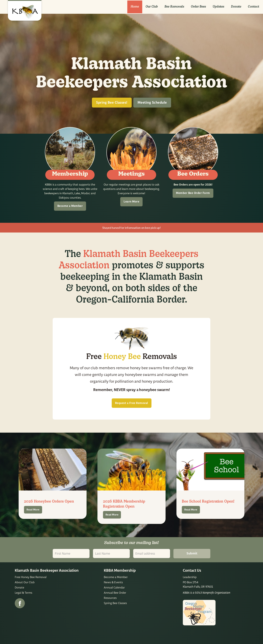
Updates (218, 7)
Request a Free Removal (132, 403)
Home (135, 7)
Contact (254, 7)
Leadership (190, 577)
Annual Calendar (114, 587)
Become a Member (70, 206)
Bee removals (174, 7)
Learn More (131, 202)
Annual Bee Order (115, 593)
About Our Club (25, 582)
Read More (33, 510)
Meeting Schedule (152, 103)
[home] (25, 10)
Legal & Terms (23, 593)
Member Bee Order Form (193, 193)
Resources (110, 598)
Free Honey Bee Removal (31, 577)
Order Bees (198, 7)
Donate (236, 7)
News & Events (113, 582)
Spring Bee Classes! (112, 103)
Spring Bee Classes (115, 603)
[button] (152, 7)
